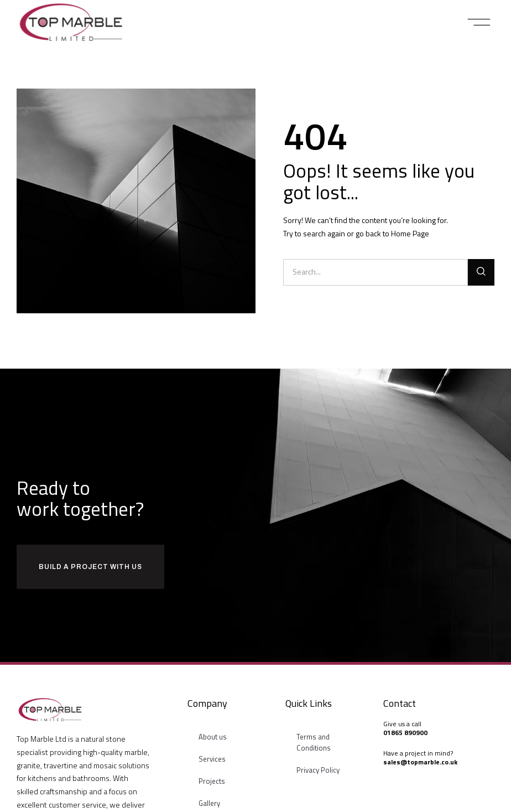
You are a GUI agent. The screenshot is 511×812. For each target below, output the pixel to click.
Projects (212, 781)
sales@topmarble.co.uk (421, 762)
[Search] (481, 272)
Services (212, 759)
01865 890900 (405, 733)
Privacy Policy (318, 770)
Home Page (410, 233)
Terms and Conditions (314, 742)
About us (213, 737)
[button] (479, 22)
